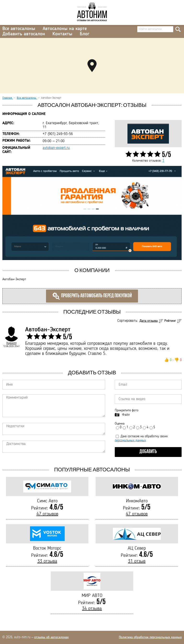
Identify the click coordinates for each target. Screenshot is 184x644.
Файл (126, 415)
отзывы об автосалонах (51, 637)
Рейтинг (170, 321)
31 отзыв (137, 561)
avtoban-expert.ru (56, 148)
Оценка (120, 424)
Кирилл (11, 343)
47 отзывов (47, 514)
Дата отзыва (149, 321)
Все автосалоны (19, 29)
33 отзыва (47, 561)
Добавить (148, 452)
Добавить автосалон (24, 34)
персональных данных (130, 440)
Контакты (62, 34)
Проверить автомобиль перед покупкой (92, 296)
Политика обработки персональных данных (150, 637)
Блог (85, 34)
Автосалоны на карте (65, 29)
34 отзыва (92, 609)
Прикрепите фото (127, 410)
